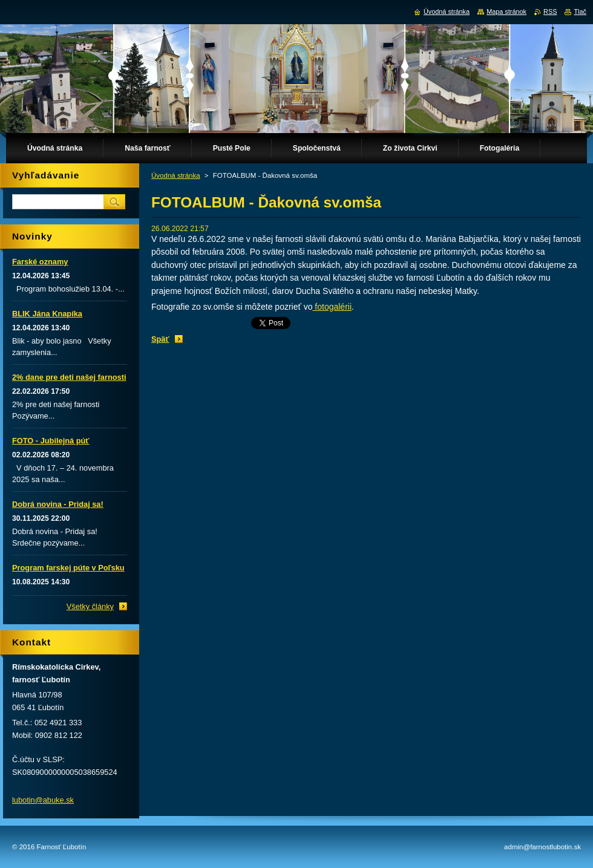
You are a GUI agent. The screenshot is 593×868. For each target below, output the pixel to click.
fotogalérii (332, 307)
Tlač (580, 11)
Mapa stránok (506, 11)
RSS (550, 11)
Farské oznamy (40, 262)
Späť (160, 339)
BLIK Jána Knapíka (47, 314)
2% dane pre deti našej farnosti (69, 377)
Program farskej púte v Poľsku (68, 568)
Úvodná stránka (176, 175)
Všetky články (90, 606)
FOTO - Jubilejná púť (51, 441)
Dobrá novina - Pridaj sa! (58, 504)
